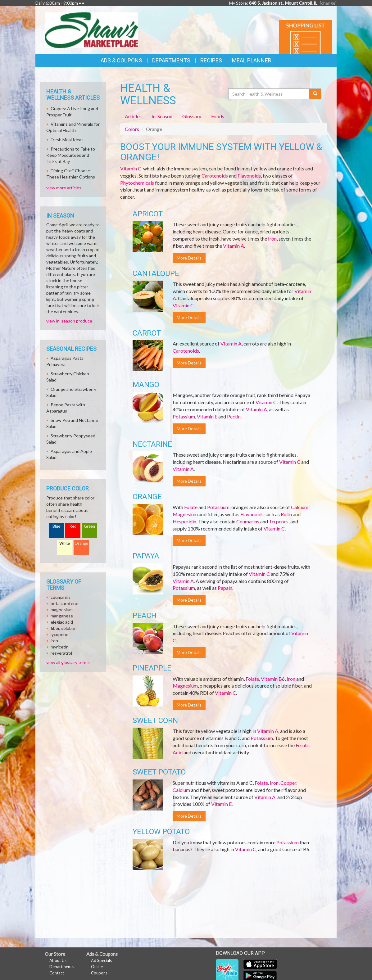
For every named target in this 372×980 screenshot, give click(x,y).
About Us (58, 960)
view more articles (64, 188)
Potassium (184, 416)
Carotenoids (215, 176)
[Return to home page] (91, 30)
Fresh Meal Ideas (67, 140)
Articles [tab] (133, 116)
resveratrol (61, 653)
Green (89, 526)
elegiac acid (62, 622)
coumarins (61, 597)
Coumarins (248, 521)
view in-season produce (69, 321)
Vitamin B (271, 679)
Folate (191, 507)
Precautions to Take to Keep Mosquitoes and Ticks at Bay (71, 155)
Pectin (234, 416)
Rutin (286, 514)
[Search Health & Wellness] (269, 94)
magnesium (62, 610)
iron (54, 641)
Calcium (300, 507)
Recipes (211, 60)
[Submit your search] (315, 94)
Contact (57, 973)
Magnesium (185, 514)
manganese (62, 616)
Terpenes (279, 521)
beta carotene (64, 603)
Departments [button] (171, 60)
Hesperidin (184, 521)
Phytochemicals (137, 183)
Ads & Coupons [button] (121, 60)
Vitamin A (234, 246)
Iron (272, 239)
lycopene (59, 634)
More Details (189, 258)
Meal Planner (252, 60)
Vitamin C (131, 168)
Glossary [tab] (192, 116)
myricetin (60, 647)
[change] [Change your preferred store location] (328, 3)
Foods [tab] (218, 116)
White (65, 543)
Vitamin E (207, 416)
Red (73, 526)
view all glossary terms (68, 662)
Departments (61, 967)
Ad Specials (101, 960)
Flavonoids (249, 176)
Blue (56, 526)
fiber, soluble (63, 628)
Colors (132, 129)
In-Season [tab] (162, 116)
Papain (225, 588)
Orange (81, 543)
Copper (288, 783)
